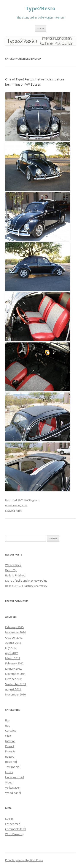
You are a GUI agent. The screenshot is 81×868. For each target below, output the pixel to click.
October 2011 (14, 679)
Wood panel (13, 793)
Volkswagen (13, 788)
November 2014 (15, 632)
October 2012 (14, 637)
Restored (11, 762)
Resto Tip (11, 570)
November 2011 (15, 674)
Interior (10, 741)
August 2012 (13, 643)
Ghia (8, 736)
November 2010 (15, 694)
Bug (8, 720)
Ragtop (10, 757)
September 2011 (16, 684)
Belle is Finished (15, 575)
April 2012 (11, 653)
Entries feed (13, 824)
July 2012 (11, 648)
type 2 (9, 772)
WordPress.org (15, 834)
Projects (10, 751)
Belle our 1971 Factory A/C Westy (26, 586)
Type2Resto (41, 9)
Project (10, 746)
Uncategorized (14, 777)
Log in (9, 819)
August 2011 (13, 689)
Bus (8, 725)
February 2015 (14, 627)
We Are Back (13, 565)
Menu (41, 28)
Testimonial (13, 767)
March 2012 (13, 658)
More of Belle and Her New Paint (26, 581)
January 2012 (13, 669)
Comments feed (15, 829)
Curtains (11, 731)
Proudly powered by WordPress (24, 860)
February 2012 (14, 663)
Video (9, 782)
